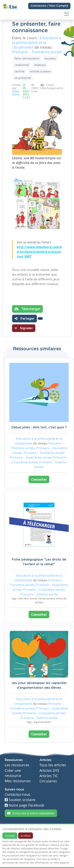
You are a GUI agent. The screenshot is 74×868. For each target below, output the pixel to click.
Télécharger (27, 309)
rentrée (20, 71)
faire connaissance (27, 58)
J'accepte (10, 836)
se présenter (23, 78)
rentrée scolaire (40, 71)
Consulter (39, 479)
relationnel (22, 65)
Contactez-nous (18, 794)
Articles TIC (49, 776)
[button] (40, 318)
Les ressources (17, 765)
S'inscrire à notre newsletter (31, 813)
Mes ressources (18, 781)
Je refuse (26, 836)
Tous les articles (53, 765)
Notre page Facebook (24, 805)
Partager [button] (24, 318)
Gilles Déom (16, 93)
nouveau (50, 58)
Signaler (24, 328)
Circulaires (48, 781)
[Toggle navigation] (67, 14)
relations (40, 65)
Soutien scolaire (20, 800)
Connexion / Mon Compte (49, 6)
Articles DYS (49, 771)
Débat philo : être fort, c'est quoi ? (39, 427)
